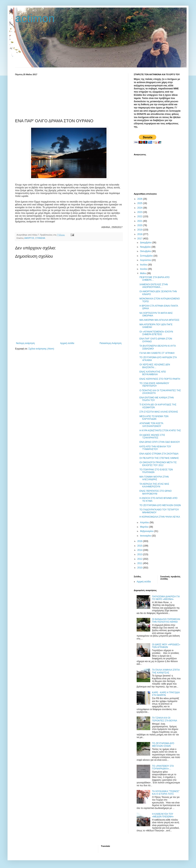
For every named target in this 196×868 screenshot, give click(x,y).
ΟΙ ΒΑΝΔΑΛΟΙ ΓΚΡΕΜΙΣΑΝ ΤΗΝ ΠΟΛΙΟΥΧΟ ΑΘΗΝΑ (166, 621)
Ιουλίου (144, 265)
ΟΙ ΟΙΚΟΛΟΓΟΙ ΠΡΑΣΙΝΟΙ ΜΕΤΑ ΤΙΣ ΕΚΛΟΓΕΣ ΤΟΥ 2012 (158, 464)
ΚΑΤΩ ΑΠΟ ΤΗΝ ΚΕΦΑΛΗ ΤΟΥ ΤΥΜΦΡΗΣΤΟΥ (155, 448)
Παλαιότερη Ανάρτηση (111, 343)
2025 (140, 203)
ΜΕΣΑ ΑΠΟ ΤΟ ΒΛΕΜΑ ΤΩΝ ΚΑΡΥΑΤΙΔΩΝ (154, 418)
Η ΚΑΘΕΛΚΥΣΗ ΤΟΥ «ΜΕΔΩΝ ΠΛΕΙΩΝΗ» (163, 815)
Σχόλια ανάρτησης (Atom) (41, 349)
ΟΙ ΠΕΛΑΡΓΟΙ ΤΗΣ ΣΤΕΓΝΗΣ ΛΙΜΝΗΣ (159, 458)
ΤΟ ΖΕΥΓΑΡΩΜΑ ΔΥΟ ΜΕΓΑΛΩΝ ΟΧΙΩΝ (160, 505)
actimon (35, 18)
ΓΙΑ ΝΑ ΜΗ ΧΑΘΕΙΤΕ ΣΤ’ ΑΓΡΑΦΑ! (157, 353)
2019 (140, 230)
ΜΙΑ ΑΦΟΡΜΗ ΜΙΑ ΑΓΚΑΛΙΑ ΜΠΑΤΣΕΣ (159, 320)
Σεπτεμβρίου (147, 256)
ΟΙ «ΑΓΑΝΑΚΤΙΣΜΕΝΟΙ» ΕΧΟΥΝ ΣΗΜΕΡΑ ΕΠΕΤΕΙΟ (156, 333)
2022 (140, 216)
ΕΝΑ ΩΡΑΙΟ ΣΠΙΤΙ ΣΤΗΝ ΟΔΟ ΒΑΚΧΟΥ (160, 442)
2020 (140, 225)
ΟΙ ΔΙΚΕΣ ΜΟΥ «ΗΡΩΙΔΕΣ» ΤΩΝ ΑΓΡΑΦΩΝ (166, 646)
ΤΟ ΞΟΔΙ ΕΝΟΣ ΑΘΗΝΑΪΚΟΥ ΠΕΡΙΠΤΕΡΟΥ (154, 385)
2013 (140, 554)
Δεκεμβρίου (146, 243)
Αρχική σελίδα (67, 343)
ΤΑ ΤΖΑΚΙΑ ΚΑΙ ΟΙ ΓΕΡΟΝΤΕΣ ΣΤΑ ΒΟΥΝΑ (165, 719)
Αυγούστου (146, 260)
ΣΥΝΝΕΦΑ (40, 238)
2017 (140, 239)
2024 (140, 208)
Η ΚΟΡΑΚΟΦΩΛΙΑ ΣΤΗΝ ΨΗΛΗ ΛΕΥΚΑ (160, 517)
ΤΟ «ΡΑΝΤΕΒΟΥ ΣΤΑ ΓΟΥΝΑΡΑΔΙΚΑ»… (163, 767)
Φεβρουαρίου (147, 531)
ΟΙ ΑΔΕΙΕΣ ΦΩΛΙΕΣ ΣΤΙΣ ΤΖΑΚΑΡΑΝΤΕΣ (152, 436)
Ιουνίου (144, 269)
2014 (140, 550)
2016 (140, 541)
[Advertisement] (69, 96)
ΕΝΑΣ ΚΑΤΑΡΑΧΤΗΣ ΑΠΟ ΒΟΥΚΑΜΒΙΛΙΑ (153, 373)
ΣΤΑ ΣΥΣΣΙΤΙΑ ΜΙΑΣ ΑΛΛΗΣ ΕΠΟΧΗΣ (159, 412)
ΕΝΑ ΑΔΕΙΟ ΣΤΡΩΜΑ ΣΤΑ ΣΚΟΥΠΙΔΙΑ (159, 454)
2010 (140, 568)
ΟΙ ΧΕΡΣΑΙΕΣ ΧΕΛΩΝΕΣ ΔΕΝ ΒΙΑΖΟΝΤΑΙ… (155, 366)
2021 (140, 221)
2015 (140, 546)
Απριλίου (145, 523)
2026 (140, 199)
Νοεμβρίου (146, 247)
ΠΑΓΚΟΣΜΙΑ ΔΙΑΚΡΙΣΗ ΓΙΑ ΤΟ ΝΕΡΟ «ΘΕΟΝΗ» (166, 598)
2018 (140, 234)
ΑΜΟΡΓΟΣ (29, 238)
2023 (140, 212)
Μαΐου (143, 273)
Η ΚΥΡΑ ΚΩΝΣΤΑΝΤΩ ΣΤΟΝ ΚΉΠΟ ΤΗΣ (160, 431)
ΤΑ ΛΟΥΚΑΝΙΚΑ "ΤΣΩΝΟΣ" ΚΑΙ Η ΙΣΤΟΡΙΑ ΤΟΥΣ (166, 793)
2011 (140, 563)
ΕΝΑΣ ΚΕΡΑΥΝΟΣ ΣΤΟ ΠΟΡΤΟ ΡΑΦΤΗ (160, 379)
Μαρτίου (145, 527)
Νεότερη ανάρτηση (25, 343)
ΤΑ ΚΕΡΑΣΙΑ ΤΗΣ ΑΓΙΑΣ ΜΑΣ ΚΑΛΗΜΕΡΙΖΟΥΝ (154, 485)
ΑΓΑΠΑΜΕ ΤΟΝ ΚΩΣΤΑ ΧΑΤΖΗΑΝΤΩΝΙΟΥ (151, 425)
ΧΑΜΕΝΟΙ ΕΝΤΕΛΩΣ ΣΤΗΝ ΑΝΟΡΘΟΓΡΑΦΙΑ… (154, 286)
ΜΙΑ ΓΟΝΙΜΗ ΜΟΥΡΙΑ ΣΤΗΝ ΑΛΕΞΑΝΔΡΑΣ (154, 478)
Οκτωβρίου (146, 251)
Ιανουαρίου (146, 536)
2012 (140, 559)
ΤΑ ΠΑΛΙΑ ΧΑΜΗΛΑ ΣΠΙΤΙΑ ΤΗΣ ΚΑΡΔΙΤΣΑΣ (166, 671)
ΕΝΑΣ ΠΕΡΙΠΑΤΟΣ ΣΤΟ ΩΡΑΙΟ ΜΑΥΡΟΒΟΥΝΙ (155, 492)
